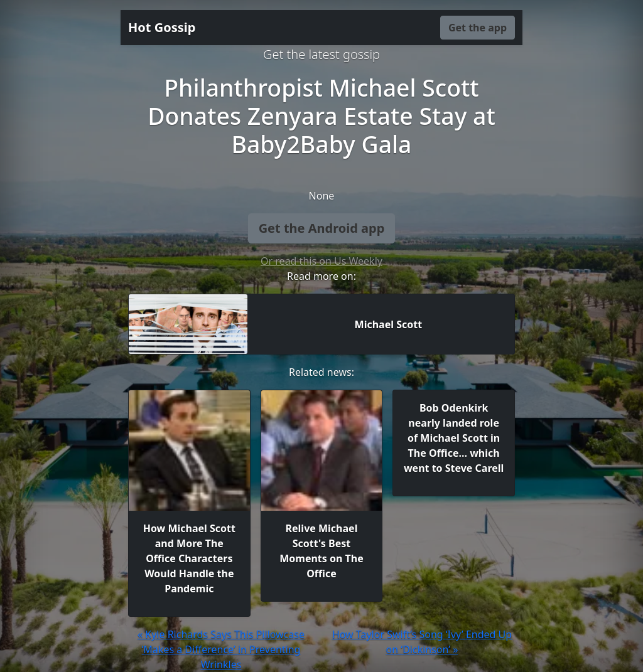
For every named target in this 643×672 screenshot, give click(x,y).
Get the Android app (322, 228)
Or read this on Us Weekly (321, 261)
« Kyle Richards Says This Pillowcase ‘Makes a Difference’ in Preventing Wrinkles (221, 649)
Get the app (478, 28)
